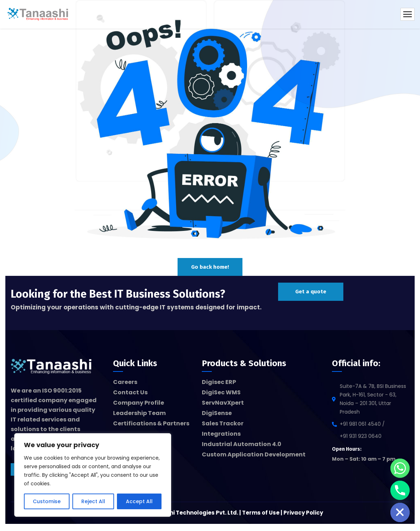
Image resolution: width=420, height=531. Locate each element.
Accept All (139, 501)
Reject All (93, 501)
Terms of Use (261, 513)
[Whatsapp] (400, 468)
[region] (93, 475)
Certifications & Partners (151, 423)
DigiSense (217, 413)
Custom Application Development (254, 454)
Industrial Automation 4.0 (242, 444)
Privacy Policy (303, 513)
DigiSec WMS (221, 392)
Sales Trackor (223, 423)
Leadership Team (139, 413)
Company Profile (139, 403)
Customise (47, 501)
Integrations (221, 434)
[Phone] (400, 490)
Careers (125, 382)
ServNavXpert (223, 403)
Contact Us (130, 392)
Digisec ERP (219, 382)
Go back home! (210, 267)
